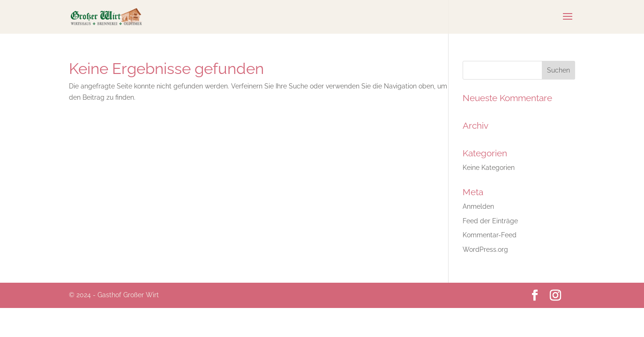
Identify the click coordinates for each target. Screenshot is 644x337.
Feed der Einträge (490, 221)
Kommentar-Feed (490, 235)
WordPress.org (485, 249)
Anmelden (478, 206)
